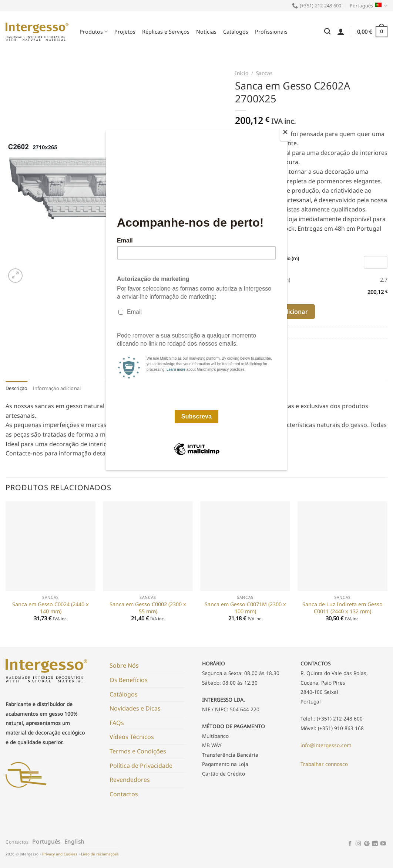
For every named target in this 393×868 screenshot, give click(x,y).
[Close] (285, 134)
